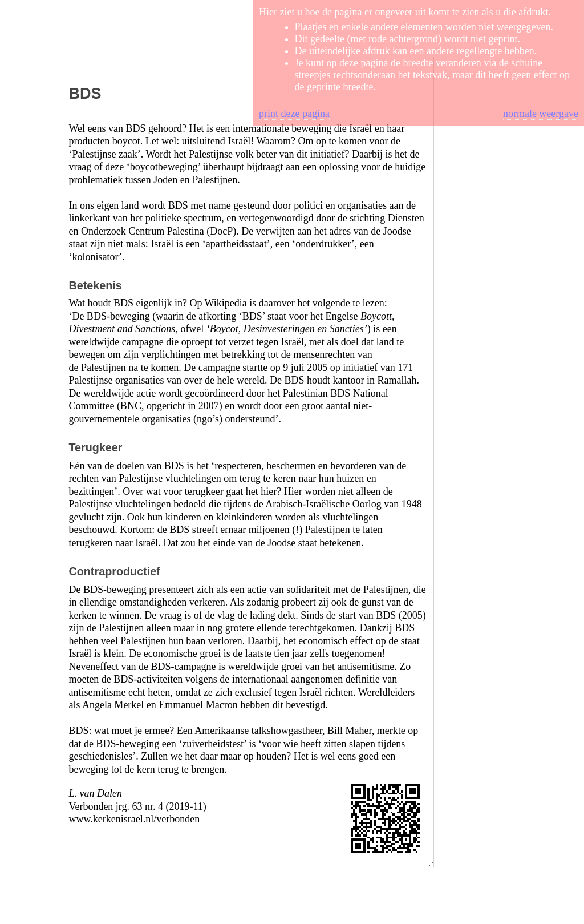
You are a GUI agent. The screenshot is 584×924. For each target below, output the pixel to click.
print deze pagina (294, 114)
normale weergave (541, 114)
